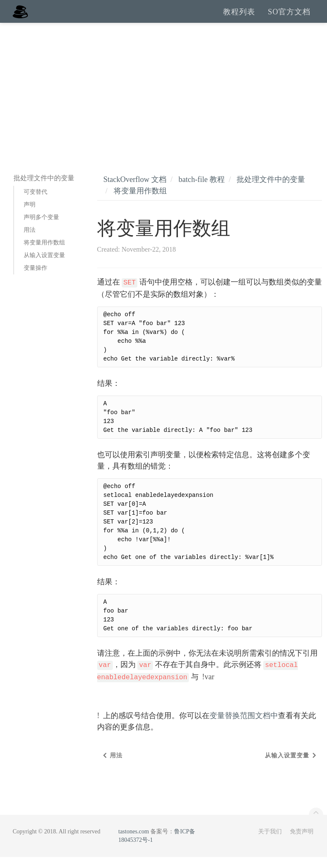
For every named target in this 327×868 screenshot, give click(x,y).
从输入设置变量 (44, 266)
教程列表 (239, 17)
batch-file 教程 (201, 190)
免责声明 (302, 842)
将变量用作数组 (44, 254)
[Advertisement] (163, 97)
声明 (30, 216)
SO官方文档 (289, 17)
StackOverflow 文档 (135, 190)
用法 (30, 241)
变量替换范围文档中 (244, 727)
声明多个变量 (41, 228)
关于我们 (270, 842)
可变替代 (35, 203)
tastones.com (134, 842)
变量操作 (35, 279)
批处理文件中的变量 (271, 190)
